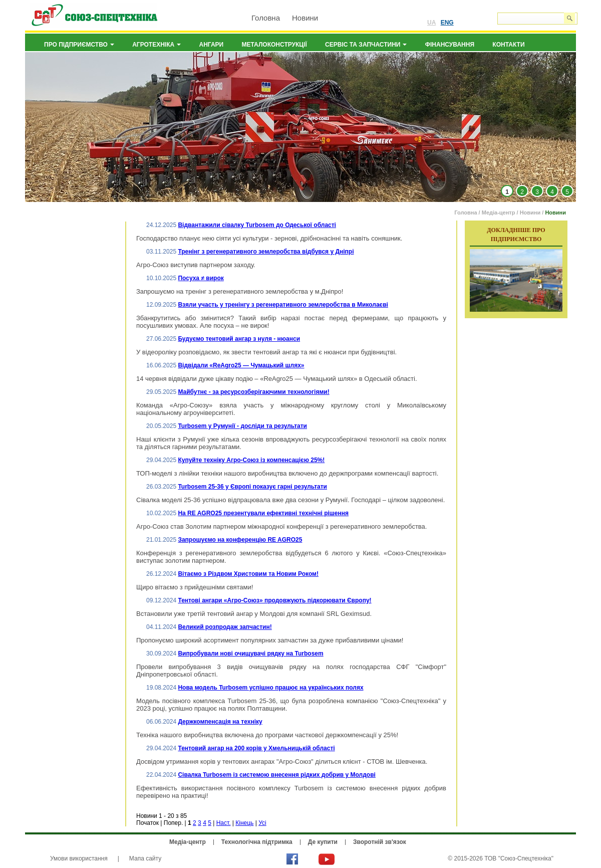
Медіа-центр (499, 212)
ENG (447, 23)
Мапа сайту (145, 858)
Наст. (224, 823)
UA (431, 23)
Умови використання (79, 858)
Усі (262, 823)
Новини (305, 18)
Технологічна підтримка (257, 842)
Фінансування (450, 45)
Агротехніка (157, 45)
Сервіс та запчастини (366, 45)
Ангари (212, 45)
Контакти (508, 45)
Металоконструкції (274, 45)
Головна (266, 18)
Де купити (323, 842)
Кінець (244, 823)
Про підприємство (79, 45)
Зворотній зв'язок (380, 842)
